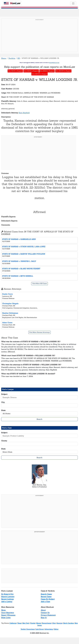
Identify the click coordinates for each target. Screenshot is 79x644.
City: (3, 402)
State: (3, 410)
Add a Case (45, 602)
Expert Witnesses (8, 615)
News (3, 610)
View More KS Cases (40, 284)
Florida (33, 623)
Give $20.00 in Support (40, 74)
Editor (56, 629)
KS (19, 58)
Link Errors (40, 629)
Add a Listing (7, 602)
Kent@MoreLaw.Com (54, 63)
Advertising (49, 629)
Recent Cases (46, 597)
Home (4, 58)
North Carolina (68, 623)
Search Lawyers (8, 597)
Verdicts (12, 58)
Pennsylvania (47, 623)
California (13, 623)
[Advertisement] (39, 36)
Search (39, 419)
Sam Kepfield (24, 113)
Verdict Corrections (28, 629)
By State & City (7, 594)
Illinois (39, 623)
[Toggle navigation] (73, 3)
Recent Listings (7, 599)
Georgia (59, 623)
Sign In (44, 618)
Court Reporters (8, 613)
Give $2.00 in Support (31, 71)
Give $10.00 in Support (63, 71)
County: (4, 441)
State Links (6, 618)
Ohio (54, 623)
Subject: (4, 394)
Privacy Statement (48, 615)
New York (26, 623)
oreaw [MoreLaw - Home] (12, 3)
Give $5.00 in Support (47, 71)
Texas (19, 623)
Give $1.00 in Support (15, 71)
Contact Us (45, 613)
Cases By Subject (48, 599)
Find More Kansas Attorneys (39, 332)
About (43, 610)
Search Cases (46, 594)
